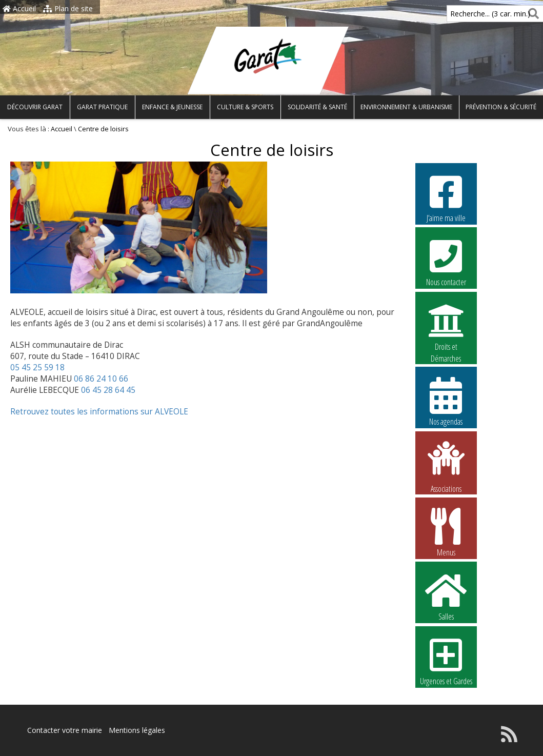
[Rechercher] (531, 14)
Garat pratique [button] (102, 107)
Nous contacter (446, 262)
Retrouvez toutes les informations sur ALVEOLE (99, 412)
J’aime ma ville (446, 197)
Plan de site (68, 8)
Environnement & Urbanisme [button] (406, 107)
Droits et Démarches (446, 327)
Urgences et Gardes (446, 661)
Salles (446, 596)
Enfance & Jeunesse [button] (172, 107)
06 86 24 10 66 (101, 379)
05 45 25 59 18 (37, 367)
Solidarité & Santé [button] (317, 107)
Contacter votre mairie (65, 730)
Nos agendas (446, 401)
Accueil (19, 8)
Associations (446, 466)
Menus (446, 532)
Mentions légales (137, 730)
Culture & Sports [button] (245, 107)
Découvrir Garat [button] (35, 107)
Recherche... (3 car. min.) (473, 14)
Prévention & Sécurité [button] (501, 107)
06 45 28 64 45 (108, 390)
